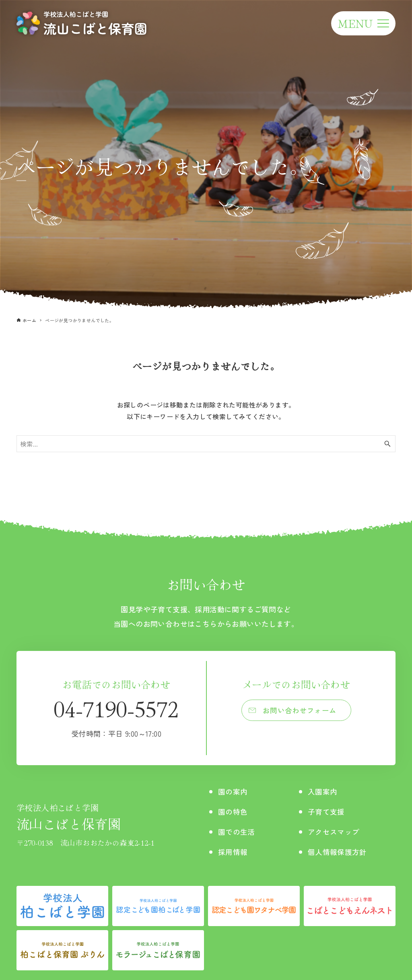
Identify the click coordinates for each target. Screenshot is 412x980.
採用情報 (235, 851)
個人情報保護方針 (339, 851)
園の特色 (235, 811)
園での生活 (239, 831)
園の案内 (235, 791)
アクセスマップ (335, 831)
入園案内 (323, 791)
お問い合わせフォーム (300, 711)
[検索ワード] (206, 444)
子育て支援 (327, 811)
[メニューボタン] (363, 23)
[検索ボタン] (387, 444)
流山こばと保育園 (85, 817)
